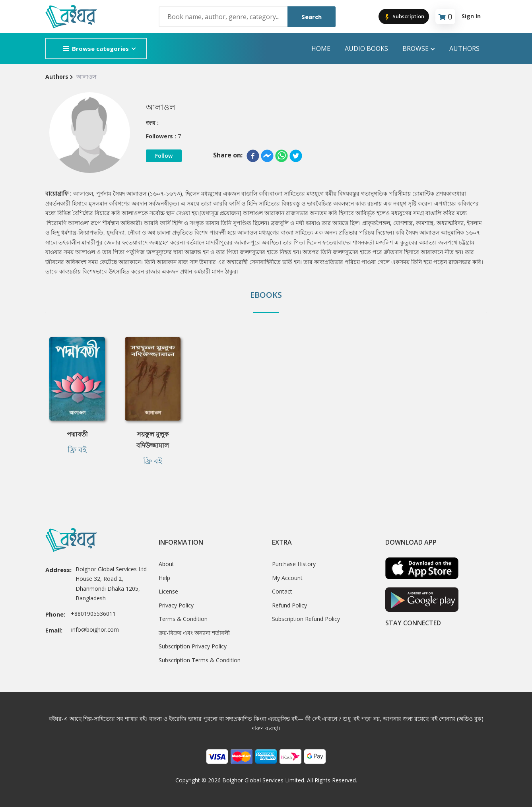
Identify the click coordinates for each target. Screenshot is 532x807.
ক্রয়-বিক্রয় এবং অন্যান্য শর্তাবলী (194, 633)
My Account (287, 578)
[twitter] (296, 156)
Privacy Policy (176, 605)
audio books (366, 48)
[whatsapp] (282, 156)
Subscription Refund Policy (306, 619)
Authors (464, 48)
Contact (282, 591)
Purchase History (294, 564)
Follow (164, 156)
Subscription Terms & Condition (200, 660)
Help (164, 578)
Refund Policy (289, 605)
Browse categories (96, 48)
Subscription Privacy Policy (193, 646)
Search (312, 17)
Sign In (471, 16)
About (166, 564)
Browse (419, 49)
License (168, 591)
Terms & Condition (183, 619)
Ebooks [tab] (266, 295)
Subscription (404, 17)
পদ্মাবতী (77, 434)
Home (321, 48)
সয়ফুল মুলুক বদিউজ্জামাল (153, 440)
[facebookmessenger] (267, 156)
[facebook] (253, 156)
